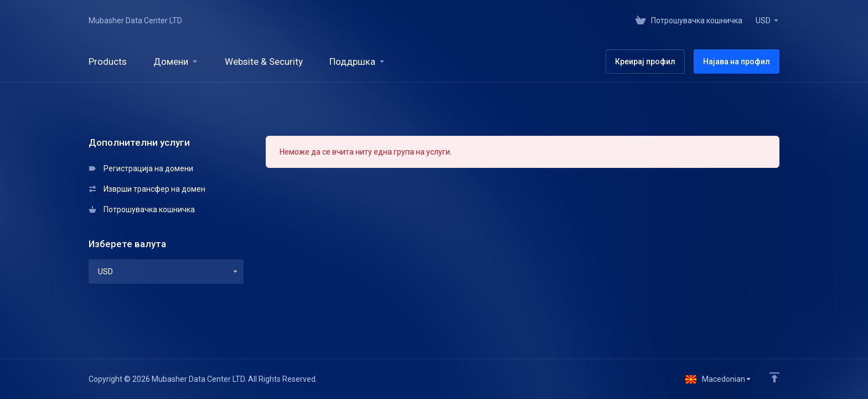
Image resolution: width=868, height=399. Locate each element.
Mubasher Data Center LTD (135, 21)
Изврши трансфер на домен (147, 189)
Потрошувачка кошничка (142, 209)
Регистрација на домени (141, 168)
